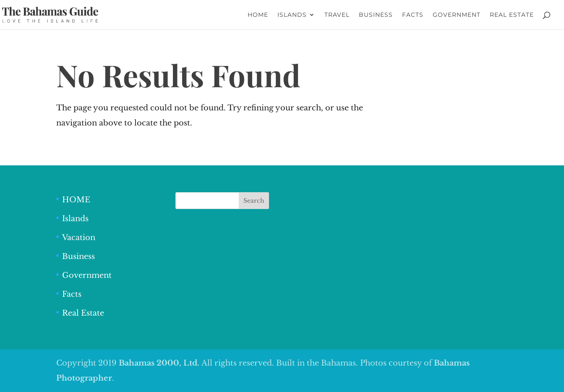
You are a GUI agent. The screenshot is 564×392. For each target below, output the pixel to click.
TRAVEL (337, 15)
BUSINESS (376, 15)
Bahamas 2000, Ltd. (160, 363)
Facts (72, 294)
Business (78, 256)
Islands (75, 219)
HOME (258, 15)
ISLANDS (292, 15)
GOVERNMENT (457, 15)
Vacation (79, 238)
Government (87, 275)
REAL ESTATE (512, 15)
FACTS (413, 15)
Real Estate (83, 313)
